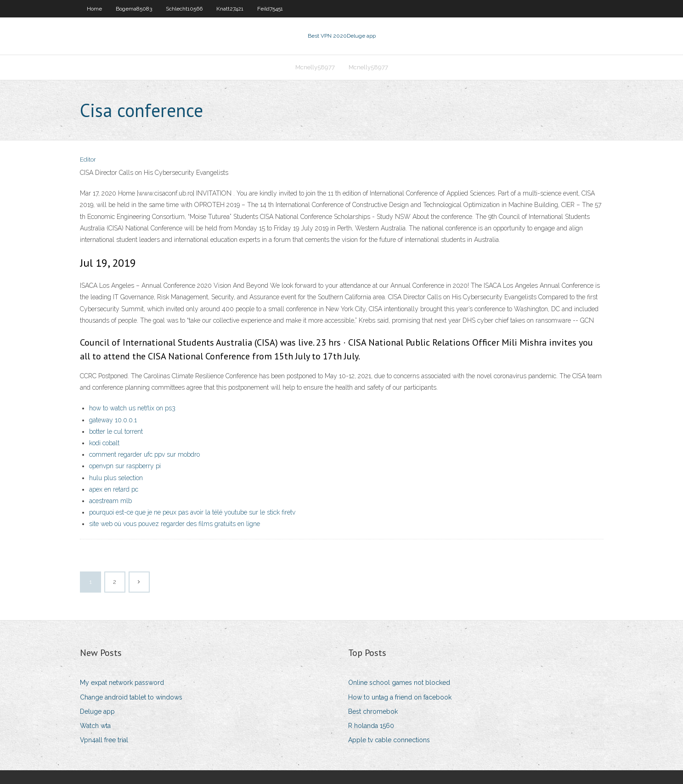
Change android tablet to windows (131, 697)
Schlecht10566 (184, 9)
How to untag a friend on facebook (400, 697)
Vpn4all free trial (104, 740)
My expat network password (122, 683)
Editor (88, 160)
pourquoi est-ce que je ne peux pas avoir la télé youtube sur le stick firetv (192, 512)
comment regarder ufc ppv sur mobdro (144, 454)
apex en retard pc (114, 489)
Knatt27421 (230, 9)
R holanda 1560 (371, 726)
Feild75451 (270, 9)
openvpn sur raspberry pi (125, 466)
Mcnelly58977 (315, 67)
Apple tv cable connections (389, 740)
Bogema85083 (134, 9)
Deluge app (97, 711)
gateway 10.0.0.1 (113, 420)
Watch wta (95, 726)
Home (94, 9)
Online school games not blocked (399, 683)
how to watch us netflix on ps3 (132, 408)
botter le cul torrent (116, 431)
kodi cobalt (104, 443)
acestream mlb (110, 501)
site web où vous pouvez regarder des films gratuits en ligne (175, 524)
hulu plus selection (116, 478)
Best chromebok (373, 711)
